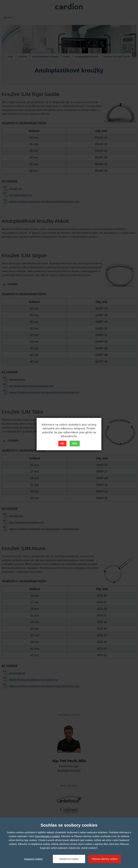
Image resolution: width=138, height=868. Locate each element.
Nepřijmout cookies (69, 859)
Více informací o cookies (48, 836)
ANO (75, 444)
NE (62, 444)
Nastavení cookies (33, 859)
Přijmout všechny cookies (105, 859)
